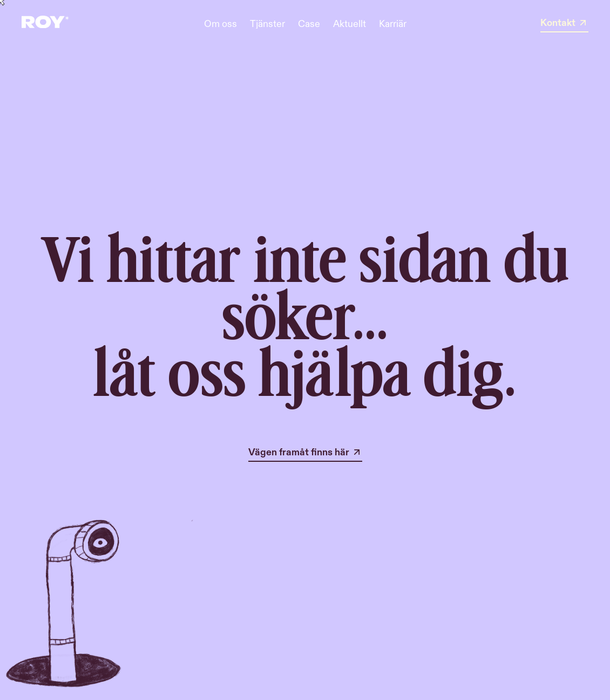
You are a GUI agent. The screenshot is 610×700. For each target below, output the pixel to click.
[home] (45, 23)
